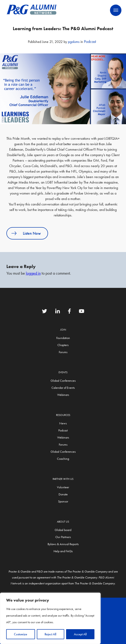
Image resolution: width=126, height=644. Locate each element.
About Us (63, 522)
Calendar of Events (63, 388)
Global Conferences (63, 381)
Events (63, 372)
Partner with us (63, 479)
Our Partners (63, 537)
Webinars (63, 395)
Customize (21, 634)
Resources (63, 415)
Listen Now (32, 233)
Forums (63, 352)
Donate (63, 494)
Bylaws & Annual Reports (63, 544)
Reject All (50, 634)
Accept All (80, 634)
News (63, 423)
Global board (63, 530)
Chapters (63, 345)
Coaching (63, 459)
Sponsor (63, 501)
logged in (33, 273)
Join (63, 330)
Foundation (63, 338)
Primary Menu (116, 10)
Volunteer (63, 487)
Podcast (90, 41)
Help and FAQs (63, 551)
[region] (50, 618)
